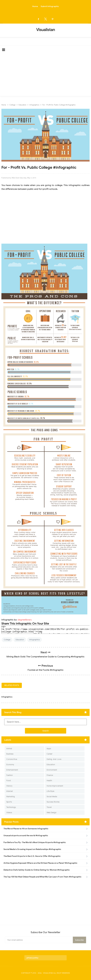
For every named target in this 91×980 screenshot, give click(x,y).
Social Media (52, 797)
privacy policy (32, 958)
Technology (11, 807)
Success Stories (53, 802)
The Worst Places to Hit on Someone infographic (26, 829)
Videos (9, 813)
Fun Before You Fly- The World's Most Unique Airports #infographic (35, 842)
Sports (9, 802)
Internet (10, 791)
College (7, 640)
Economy (10, 765)
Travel (49, 807)
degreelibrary (25, 620)
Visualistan (48, 973)
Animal (9, 749)
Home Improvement (55, 786)
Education (20, 640)
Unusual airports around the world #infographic (26, 836)
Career (50, 754)
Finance (50, 775)
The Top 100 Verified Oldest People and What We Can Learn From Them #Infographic (42, 877)
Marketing (11, 797)
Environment (52, 770)
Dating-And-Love (54, 759)
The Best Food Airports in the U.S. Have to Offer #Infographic (32, 856)
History (9, 786)
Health (49, 781)
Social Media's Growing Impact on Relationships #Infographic (32, 849)
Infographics (35, 640)
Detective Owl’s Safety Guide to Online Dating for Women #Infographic (37, 870)
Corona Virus (12, 759)
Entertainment (12, 770)
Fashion (10, 775)
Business (10, 754)
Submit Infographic (50, 6)
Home (35, 6)
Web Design (51, 813)
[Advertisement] (45, 75)
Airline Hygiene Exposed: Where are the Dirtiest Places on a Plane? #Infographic (40, 863)
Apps (49, 749)
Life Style (50, 791)
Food (9, 781)
